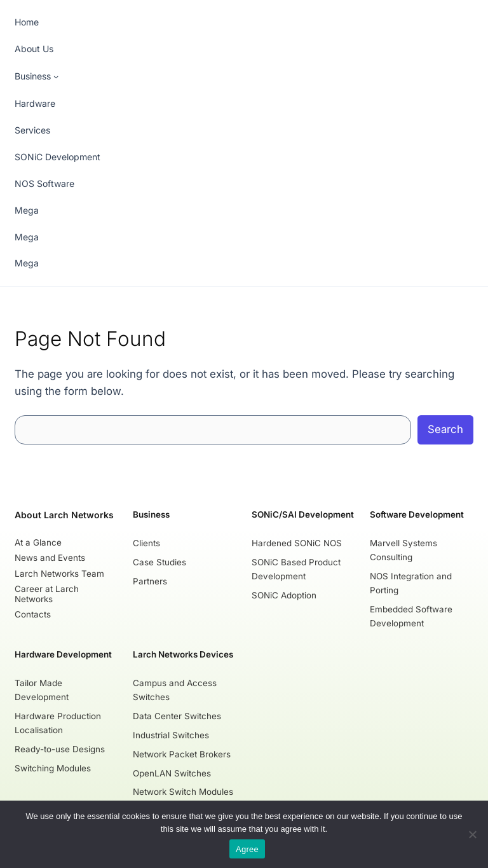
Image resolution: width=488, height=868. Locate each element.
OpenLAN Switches (173, 773)
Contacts (33, 614)
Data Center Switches (178, 716)
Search (445, 429)
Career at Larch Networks (47, 593)
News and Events (50, 558)
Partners (151, 581)
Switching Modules (53, 768)
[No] (472, 834)
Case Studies (160, 562)
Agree (247, 849)
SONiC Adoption (284, 595)
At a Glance (38, 542)
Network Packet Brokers (182, 754)
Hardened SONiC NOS (297, 543)
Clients (147, 543)
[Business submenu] (37, 77)
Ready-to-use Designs (60, 748)
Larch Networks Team (59, 573)
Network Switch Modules (184, 792)
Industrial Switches (172, 734)
